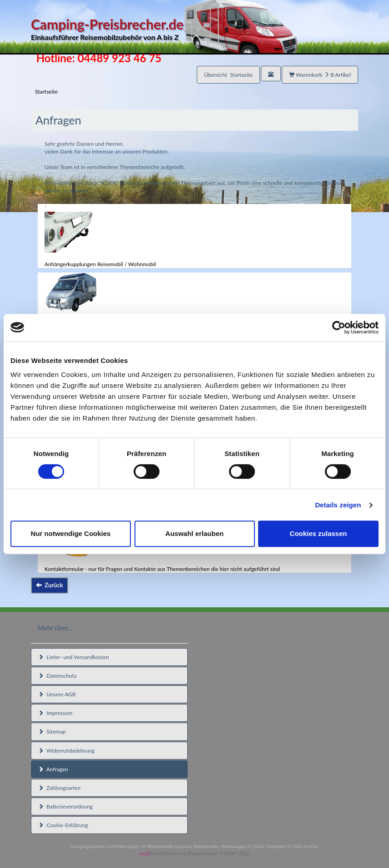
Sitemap (52, 732)
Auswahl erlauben (194, 533)
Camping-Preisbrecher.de (164, 29)
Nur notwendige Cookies (71, 533)
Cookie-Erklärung (63, 825)
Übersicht (228, 75)
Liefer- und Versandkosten (74, 657)
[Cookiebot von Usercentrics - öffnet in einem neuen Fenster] (339, 327)
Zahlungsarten (59, 788)
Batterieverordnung (65, 806)
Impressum (55, 713)
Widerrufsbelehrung (66, 751)
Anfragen (53, 769)
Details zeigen (338, 505)
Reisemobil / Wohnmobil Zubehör (85, 300)
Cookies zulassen (319, 533)
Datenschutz (57, 676)
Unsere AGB (57, 694)
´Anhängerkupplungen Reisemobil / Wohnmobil (100, 236)
